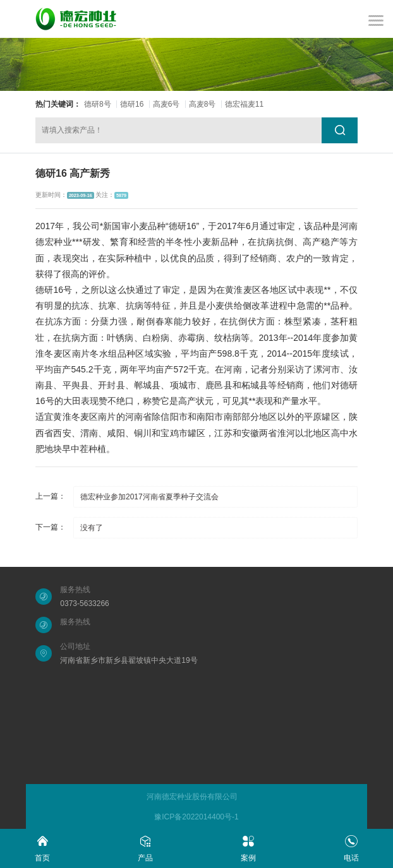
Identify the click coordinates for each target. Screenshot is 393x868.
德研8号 (98, 104)
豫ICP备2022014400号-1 (196, 817)
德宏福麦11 (244, 104)
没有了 (92, 528)
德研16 (132, 104)
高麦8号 (203, 104)
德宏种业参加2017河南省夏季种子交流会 (149, 497)
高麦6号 (166, 104)
